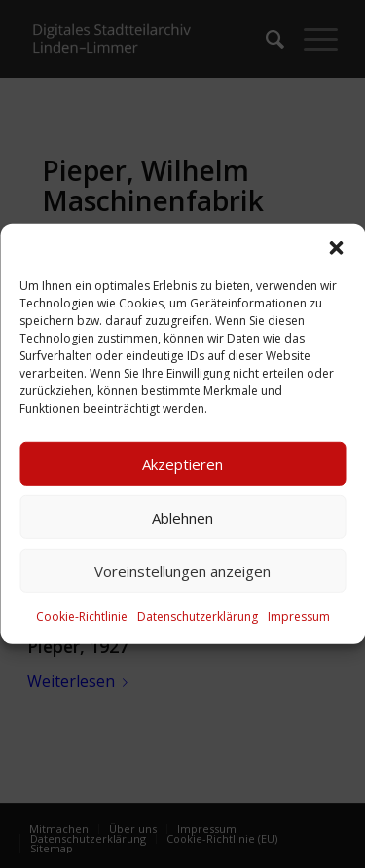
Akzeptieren (182, 463)
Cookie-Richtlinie (82, 616)
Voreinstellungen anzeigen (182, 570)
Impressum (299, 616)
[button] (336, 248)
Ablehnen (182, 517)
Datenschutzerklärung (198, 616)
